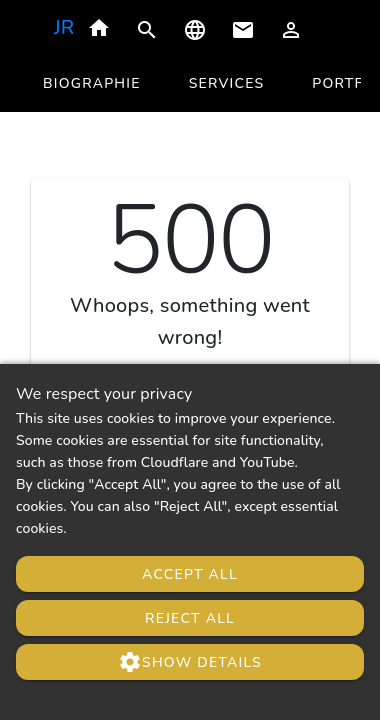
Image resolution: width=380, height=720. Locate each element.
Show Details (190, 662)
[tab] (92, 84)
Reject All (190, 618)
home (99, 28)
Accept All (190, 574)
